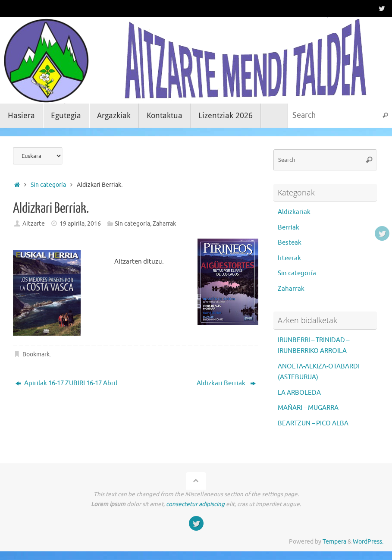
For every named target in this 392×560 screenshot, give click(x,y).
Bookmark (36, 354)
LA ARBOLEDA (299, 393)
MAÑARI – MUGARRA (308, 408)
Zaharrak (164, 224)
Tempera (334, 542)
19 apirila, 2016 (80, 224)
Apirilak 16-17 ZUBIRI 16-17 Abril (66, 383)
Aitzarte (34, 224)
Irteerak (289, 258)
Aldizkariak (294, 212)
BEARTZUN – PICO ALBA (313, 423)
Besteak (290, 243)
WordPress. (368, 542)
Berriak (289, 228)
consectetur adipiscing (195, 504)
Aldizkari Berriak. (226, 383)
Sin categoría (48, 185)
